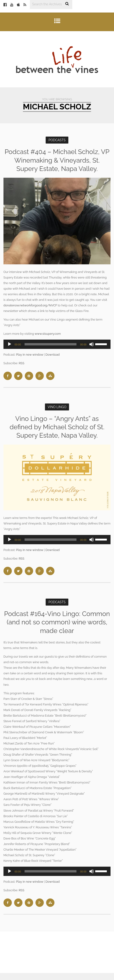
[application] (57, 344)
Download (52, 355)
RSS (22, 363)
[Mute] (92, 344)
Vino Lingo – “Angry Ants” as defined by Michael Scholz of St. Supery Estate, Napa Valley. (57, 427)
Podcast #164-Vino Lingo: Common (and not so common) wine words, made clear (57, 622)
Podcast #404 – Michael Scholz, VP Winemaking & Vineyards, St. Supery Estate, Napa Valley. (57, 160)
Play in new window (30, 355)
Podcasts (57, 140)
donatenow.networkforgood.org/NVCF (30, 305)
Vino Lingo (57, 407)
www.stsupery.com (48, 334)
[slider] (50, 344)
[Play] (9, 344)
